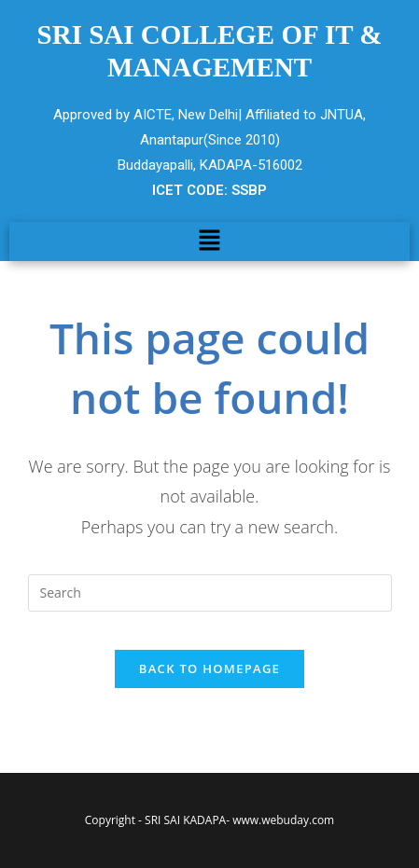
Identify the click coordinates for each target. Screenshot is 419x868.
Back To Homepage (209, 668)
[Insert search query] (210, 593)
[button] (209, 241)
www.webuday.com (283, 820)
